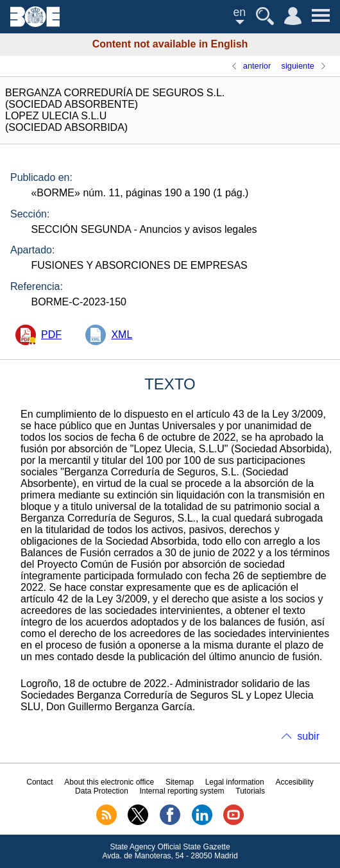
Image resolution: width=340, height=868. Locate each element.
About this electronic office (109, 782)
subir (308, 736)
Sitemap (180, 782)
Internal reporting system (182, 791)
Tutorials (250, 791)
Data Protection (102, 791)
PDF (51, 335)
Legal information (235, 782)
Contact (39, 782)
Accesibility (294, 782)
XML (122, 335)
